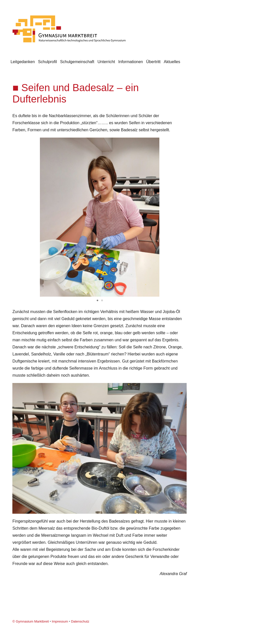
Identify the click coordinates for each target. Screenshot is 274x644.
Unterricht (106, 62)
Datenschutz (80, 621)
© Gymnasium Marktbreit (31, 621)
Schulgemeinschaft (77, 62)
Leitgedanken (23, 62)
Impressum (60, 621)
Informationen (131, 62)
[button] (182, 142)
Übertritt (153, 62)
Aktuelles (172, 62)
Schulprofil (48, 62)
